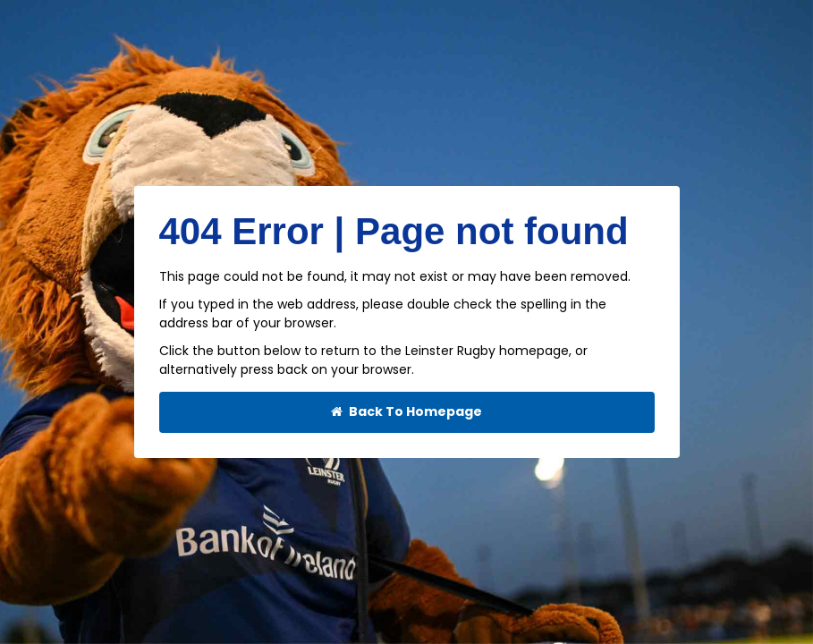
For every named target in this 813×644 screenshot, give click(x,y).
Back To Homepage (406, 412)
